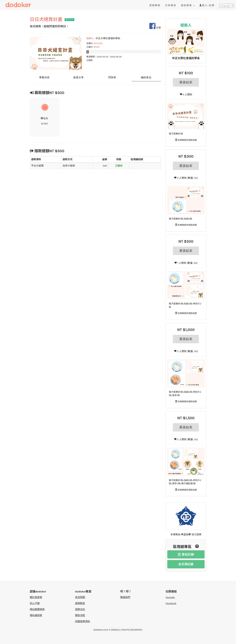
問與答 (112, 77)
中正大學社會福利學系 (186, 58)
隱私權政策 (36, 615)
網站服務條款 (37, 609)
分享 (155, 28)
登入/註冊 (207, 5)
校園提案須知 (82, 621)
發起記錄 (186, 554)
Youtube (170, 597)
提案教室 (80, 603)
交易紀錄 (186, 564)
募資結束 (186, 82)
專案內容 (44, 77)
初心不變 (35, 603)
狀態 (119, 159)
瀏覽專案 (155, 5)
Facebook (171, 603)
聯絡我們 (125, 597)
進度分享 (78, 77)
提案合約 (80, 609)
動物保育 (69, 19)
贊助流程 (80, 615)
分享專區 (171, 5)
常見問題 (80, 597)
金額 (105, 159)
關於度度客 (36, 597)
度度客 (24, 5)
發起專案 (188, 5)
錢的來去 (146, 77)
